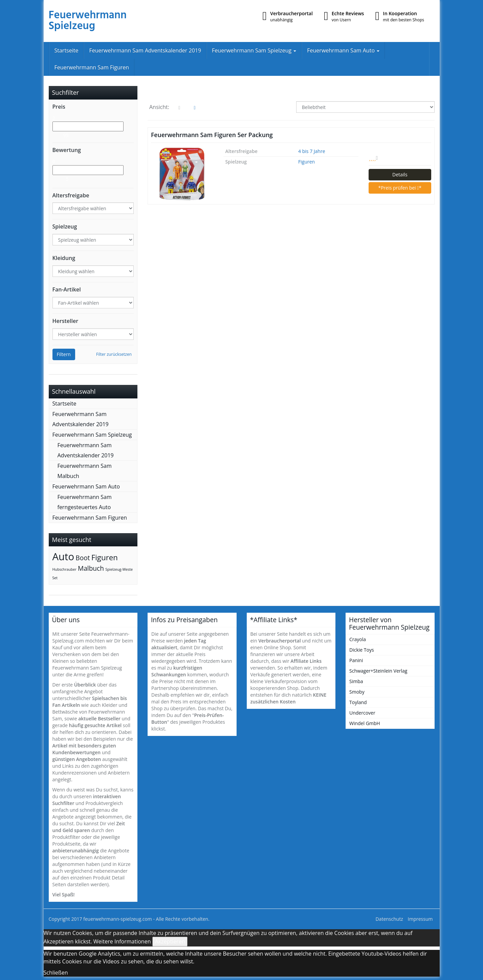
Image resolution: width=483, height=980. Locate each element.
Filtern (64, 354)
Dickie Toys (362, 650)
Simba (356, 681)
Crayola (358, 639)
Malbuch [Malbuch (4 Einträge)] (91, 568)
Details (400, 175)
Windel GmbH (365, 723)
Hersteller (65, 321)
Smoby (357, 692)
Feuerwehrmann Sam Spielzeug (254, 50)
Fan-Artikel (67, 289)
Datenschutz (389, 919)
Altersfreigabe (71, 195)
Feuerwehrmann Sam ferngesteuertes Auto (85, 502)
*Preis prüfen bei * (400, 188)
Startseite (67, 50)
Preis (59, 107)
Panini (356, 660)
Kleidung (64, 258)
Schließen (56, 973)
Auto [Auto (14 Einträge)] (63, 557)
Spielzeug (65, 226)
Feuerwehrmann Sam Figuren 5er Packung (212, 135)
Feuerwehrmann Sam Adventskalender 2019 (145, 50)
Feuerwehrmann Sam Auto (343, 50)
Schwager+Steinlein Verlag (378, 671)
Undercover (362, 713)
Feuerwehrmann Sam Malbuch (85, 471)
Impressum (420, 919)
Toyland (358, 702)
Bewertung (67, 150)
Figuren (306, 162)
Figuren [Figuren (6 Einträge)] (105, 557)
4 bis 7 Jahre (312, 151)
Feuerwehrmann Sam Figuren (92, 67)
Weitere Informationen (122, 941)
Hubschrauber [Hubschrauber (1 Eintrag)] (64, 569)
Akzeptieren (170, 941)
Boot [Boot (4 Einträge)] (83, 558)
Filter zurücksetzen (114, 354)
